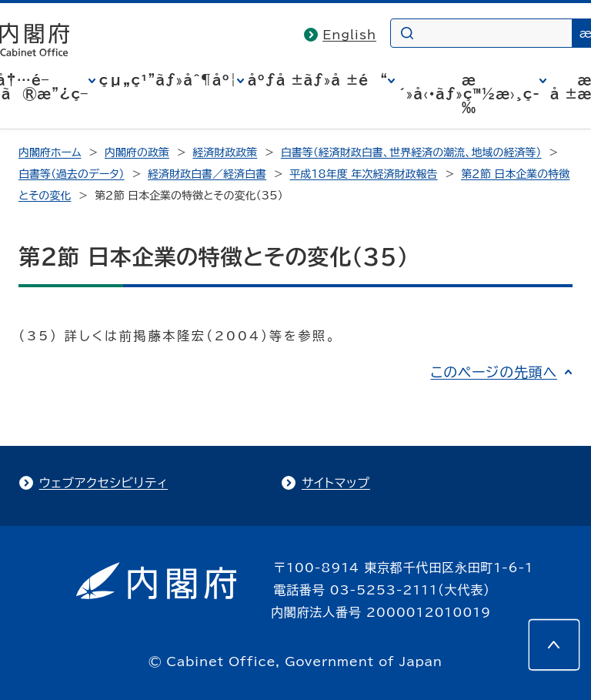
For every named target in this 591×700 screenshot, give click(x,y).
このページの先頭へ (494, 372)
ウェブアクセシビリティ (104, 483)
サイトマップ (336, 483)
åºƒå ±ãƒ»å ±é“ (318, 80)
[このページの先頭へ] (554, 645)
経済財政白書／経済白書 (207, 174)
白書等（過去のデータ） (72, 174)
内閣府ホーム (50, 152)
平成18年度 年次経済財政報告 (364, 174)
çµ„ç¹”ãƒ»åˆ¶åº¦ (168, 80)
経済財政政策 (225, 152)
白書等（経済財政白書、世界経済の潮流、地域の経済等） (411, 152)
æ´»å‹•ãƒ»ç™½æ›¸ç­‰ (469, 94)
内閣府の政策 (137, 152)
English (349, 35)
